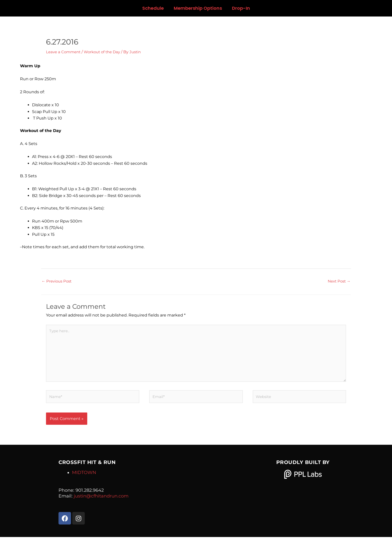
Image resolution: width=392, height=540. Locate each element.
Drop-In (241, 8)
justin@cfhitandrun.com (101, 499)
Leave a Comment (64, 52)
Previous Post (58, 281)
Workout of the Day (106, 52)
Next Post (338, 281)
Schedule (153, 8)
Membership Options (198, 8)
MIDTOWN (84, 475)
